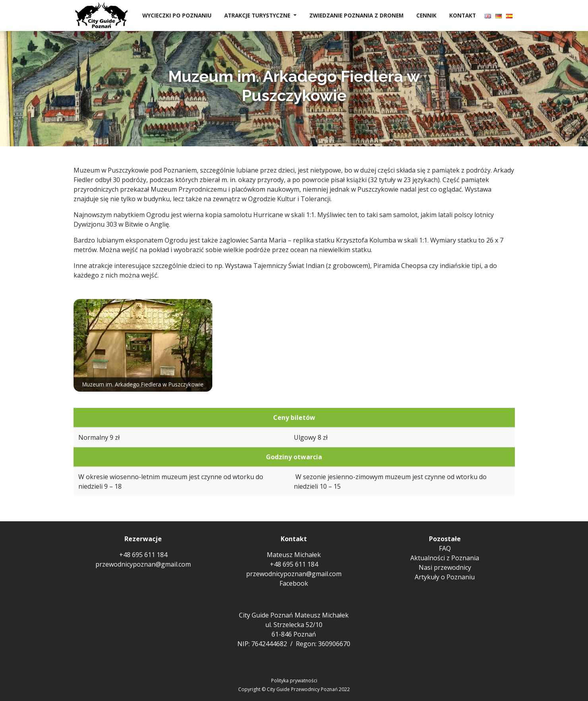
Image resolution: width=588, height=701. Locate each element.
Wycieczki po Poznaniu (177, 15)
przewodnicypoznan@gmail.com (143, 564)
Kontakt (463, 15)
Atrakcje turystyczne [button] (258, 15)
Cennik (426, 15)
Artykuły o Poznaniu (445, 577)
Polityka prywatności (294, 681)
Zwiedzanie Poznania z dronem (356, 15)
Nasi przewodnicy (445, 567)
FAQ (445, 548)
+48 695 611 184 (143, 555)
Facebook (294, 583)
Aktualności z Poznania (445, 558)
